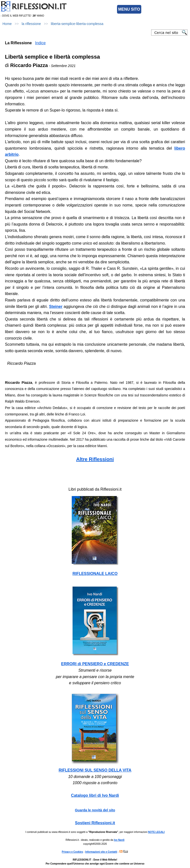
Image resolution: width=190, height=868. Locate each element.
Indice (40, 43)
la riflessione (31, 24)
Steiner (56, 307)
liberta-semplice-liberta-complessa (77, 24)
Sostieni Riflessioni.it (95, 823)
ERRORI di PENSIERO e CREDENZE (95, 664)
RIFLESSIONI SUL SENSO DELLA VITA (95, 770)
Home (7, 24)
